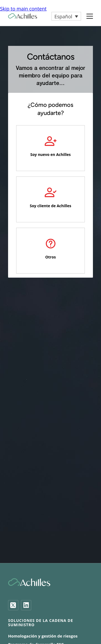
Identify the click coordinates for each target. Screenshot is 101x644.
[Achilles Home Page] (23, 16)
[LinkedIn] (26, 605)
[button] (66, 16)
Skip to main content (23, 9)
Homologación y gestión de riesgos (43, 636)
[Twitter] (13, 605)
